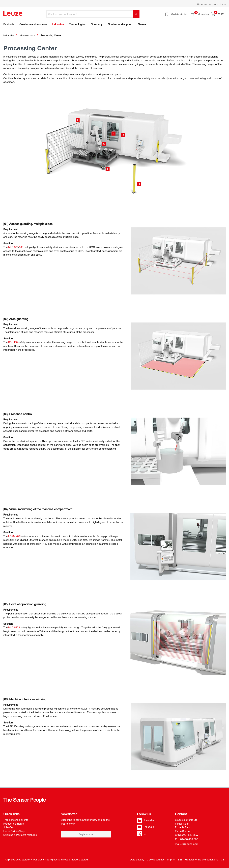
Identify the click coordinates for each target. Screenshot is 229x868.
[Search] (136, 14)
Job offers (9, 827)
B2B (180, 859)
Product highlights (14, 824)
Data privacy (137, 859)
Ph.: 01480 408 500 (187, 839)
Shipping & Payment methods (20, 835)
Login (223, 4)
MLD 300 (13, 247)
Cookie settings (156, 859)
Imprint (171, 859)
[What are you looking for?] (90, 14)
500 (21, 247)
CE (223, 859)
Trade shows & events (16, 820)
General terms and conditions (202, 859)
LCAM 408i (14, 536)
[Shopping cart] (218, 14)
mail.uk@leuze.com (187, 844)
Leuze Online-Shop (14, 831)
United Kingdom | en (207, 4)
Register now (86, 834)
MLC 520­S (14, 627)
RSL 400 (13, 342)
